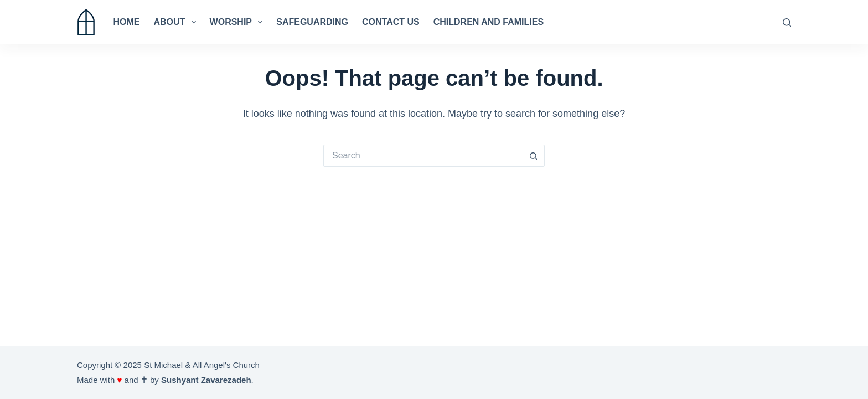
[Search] (787, 22)
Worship (239, 22)
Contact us (391, 22)
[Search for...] (423, 156)
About (177, 22)
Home (127, 22)
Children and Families (489, 22)
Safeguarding (312, 22)
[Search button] (534, 156)
